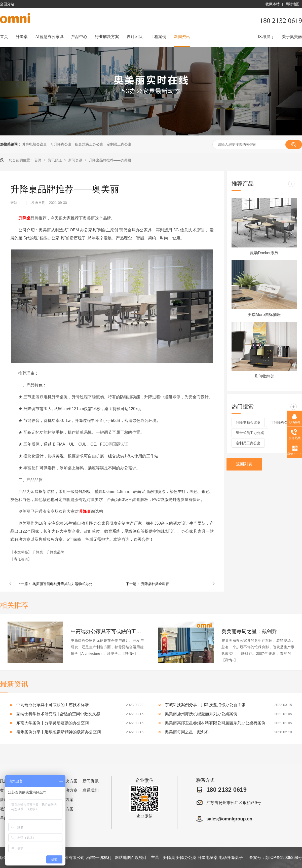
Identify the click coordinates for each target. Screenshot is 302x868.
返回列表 (244, 464)
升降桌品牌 (55, 552)
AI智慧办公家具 (49, 37)
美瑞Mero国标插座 (264, 315)
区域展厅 (266, 37)
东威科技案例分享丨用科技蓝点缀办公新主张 (205, 705)
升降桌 (22, 37)
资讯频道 (55, 160)
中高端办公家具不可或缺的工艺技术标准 (107, 631)
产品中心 (79, 37)
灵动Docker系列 (264, 253)
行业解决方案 (107, 37)
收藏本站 (273, 4)
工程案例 (158, 37)
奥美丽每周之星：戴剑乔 (249, 631)
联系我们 (91, 790)
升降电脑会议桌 (34, 144)
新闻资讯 (182, 37)
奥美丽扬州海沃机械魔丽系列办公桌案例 (201, 714)
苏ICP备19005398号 (284, 858)
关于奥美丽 (292, 37)
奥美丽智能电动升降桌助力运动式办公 (62, 584)
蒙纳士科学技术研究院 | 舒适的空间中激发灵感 (58, 714)
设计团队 (135, 37)
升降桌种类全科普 (155, 584)
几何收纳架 (264, 376)
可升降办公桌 (61, 144)
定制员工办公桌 (119, 144)
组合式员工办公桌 (89, 144)
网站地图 (292, 4)
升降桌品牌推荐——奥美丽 (110, 160)
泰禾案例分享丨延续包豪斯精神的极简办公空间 (59, 732)
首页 (4, 37)
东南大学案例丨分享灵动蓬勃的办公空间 (53, 723)
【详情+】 (130, 654)
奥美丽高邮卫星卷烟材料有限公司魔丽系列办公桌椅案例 (215, 723)
